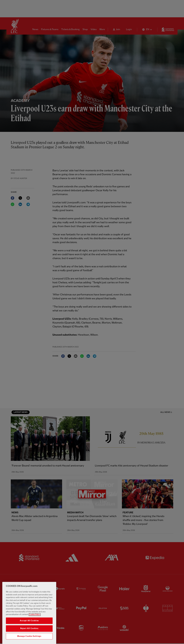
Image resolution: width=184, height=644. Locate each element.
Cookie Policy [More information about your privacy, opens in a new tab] (35, 621)
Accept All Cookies (29, 627)
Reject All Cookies (29, 634)
